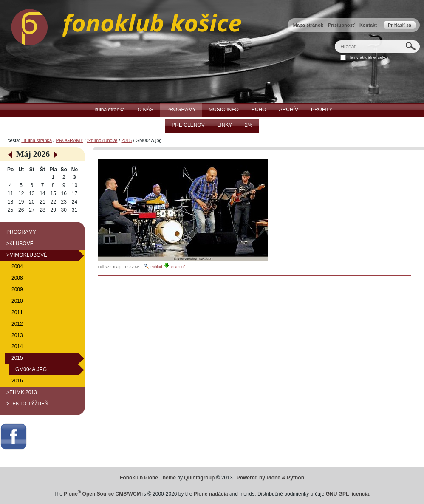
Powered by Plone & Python (270, 478)
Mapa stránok (308, 25)
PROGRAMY (69, 140)
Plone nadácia (211, 494)
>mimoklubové (102, 140)
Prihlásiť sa (400, 25)
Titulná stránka (37, 140)
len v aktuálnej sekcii (369, 57)
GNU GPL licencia (348, 494)
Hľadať (335, 40)
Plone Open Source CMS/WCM (102, 494)
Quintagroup (199, 478)
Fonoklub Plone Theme (148, 478)
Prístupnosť (341, 25)
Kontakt (368, 25)
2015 (127, 140)
